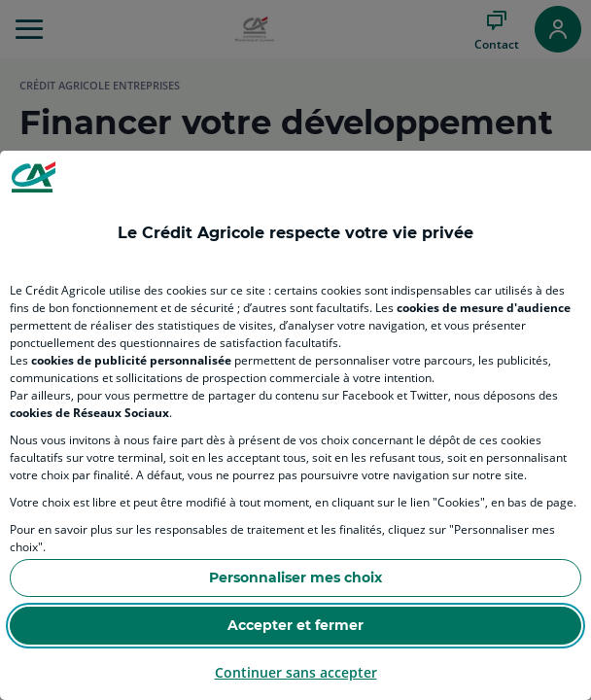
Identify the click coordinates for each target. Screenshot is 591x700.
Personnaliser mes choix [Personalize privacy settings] (295, 577)
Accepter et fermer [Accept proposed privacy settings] (295, 625)
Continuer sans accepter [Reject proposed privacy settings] (296, 672)
